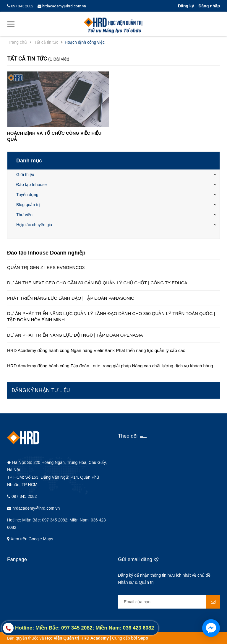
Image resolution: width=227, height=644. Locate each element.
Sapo (143, 638)
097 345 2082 (20, 6)
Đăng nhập (209, 6)
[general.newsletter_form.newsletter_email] (169, 602)
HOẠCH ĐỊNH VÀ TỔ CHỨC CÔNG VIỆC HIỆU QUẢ (54, 136)
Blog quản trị (28, 205)
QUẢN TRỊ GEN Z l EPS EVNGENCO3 (46, 267)
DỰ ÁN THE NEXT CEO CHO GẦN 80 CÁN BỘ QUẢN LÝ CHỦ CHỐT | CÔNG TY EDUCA (97, 283)
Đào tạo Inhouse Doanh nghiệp (46, 253)
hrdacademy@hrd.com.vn (62, 6)
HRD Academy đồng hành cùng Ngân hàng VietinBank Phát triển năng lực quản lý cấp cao (96, 350)
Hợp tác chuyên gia (34, 225)
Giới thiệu (25, 175)
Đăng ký (186, 6)
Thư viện (24, 215)
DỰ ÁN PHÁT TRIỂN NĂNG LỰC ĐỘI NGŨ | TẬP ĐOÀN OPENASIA (75, 335)
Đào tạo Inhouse (31, 185)
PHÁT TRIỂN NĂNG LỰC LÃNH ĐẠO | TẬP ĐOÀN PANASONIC (71, 298)
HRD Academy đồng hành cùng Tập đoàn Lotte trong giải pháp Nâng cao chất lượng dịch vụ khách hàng (110, 366)
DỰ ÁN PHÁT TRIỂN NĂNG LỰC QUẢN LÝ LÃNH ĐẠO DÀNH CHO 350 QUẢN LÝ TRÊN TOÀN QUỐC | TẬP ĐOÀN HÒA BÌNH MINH (111, 317)
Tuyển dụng (27, 195)
